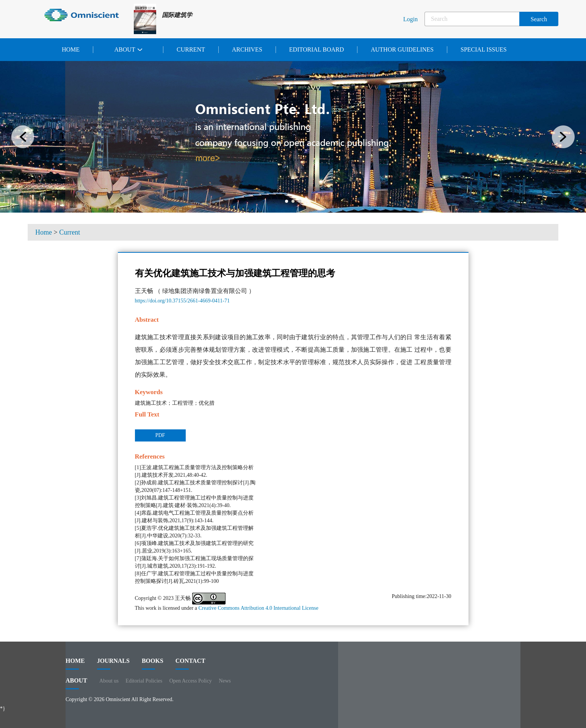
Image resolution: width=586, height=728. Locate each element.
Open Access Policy (191, 681)
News (225, 681)
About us (109, 681)
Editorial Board (317, 49)
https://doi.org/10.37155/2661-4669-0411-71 (182, 301)
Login (411, 19)
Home (71, 49)
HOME (75, 664)
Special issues (484, 49)
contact (190, 664)
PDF (160, 435)
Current (191, 49)
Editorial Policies (144, 681)
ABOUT (76, 683)
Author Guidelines (402, 49)
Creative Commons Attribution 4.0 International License (258, 608)
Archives (247, 49)
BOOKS (153, 664)
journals (113, 664)
